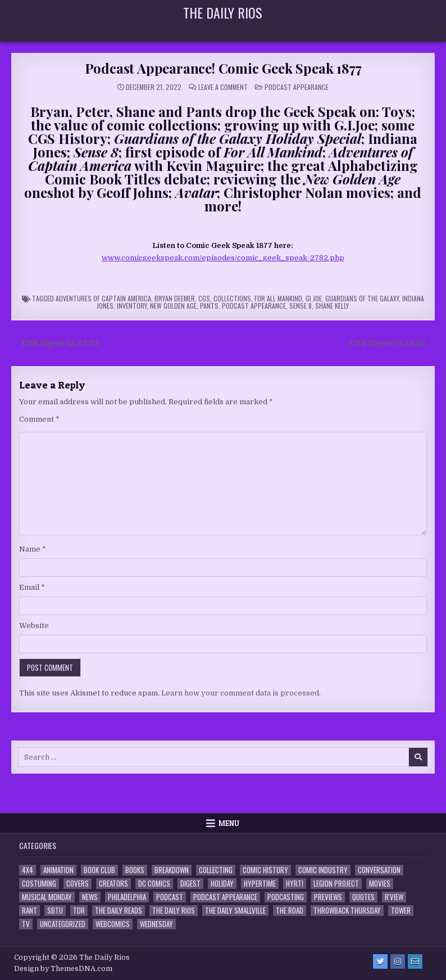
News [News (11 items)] (90, 897)
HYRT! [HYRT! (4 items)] (295, 884)
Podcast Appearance (297, 87)
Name (33, 549)
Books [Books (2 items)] (135, 870)
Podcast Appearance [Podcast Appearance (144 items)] (225, 897)
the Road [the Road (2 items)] (290, 911)
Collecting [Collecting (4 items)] (216, 870)
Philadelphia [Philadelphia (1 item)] (127, 897)
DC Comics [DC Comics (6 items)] (154, 884)
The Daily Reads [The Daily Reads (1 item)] (119, 911)
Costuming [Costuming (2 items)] (39, 884)
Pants (209, 306)
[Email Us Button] (415, 961)
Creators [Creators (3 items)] (113, 884)
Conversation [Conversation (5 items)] (379, 870)
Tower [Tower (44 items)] (401, 911)
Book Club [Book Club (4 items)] (99, 870)
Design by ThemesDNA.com (63, 969)
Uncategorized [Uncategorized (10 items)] (63, 924)
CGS (204, 298)
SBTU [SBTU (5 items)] (55, 911)
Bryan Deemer (175, 298)
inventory (132, 306)
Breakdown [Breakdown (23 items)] (172, 870)
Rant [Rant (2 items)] (29, 911)
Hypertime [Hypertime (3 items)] (260, 884)
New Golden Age (173, 306)
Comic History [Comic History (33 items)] (265, 870)
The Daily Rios (223, 12)
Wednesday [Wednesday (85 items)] (156, 924)
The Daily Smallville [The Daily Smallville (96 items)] (235, 911)
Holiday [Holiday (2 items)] (222, 884)
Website (34, 626)
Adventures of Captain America (103, 298)
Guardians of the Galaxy (362, 298)
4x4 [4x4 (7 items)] (28, 870)
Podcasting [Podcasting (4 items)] (286, 897)
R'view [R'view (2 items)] (394, 897)
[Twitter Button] (380, 961)
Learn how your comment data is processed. (241, 693)
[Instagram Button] (398, 961)
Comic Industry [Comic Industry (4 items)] (323, 870)
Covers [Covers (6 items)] (78, 884)
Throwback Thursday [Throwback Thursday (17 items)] (347, 911)
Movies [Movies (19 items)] (380, 884)
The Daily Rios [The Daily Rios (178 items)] (174, 911)
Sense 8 (301, 306)
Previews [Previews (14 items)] (328, 897)
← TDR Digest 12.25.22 (55, 343)
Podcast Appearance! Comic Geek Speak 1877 (223, 68)
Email (32, 587)
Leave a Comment (223, 87)
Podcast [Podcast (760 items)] (170, 897)
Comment (39, 419)
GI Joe (314, 298)
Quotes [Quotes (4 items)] (363, 897)
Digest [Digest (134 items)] (190, 884)
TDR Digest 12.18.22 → (392, 343)
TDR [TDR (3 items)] (79, 911)
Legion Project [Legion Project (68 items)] (336, 884)
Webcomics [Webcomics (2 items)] (113, 924)
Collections (232, 298)
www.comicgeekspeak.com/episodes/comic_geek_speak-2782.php (223, 258)
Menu (229, 823)
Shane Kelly (332, 306)
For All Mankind (278, 298)
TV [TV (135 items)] (26, 924)
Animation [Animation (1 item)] (58, 870)
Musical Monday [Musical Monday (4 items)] (47, 897)
